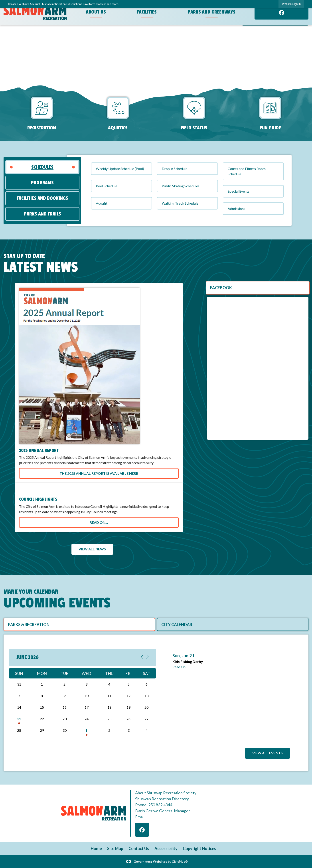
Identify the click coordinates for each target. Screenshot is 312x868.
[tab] (42, 167)
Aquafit (102, 203)
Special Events (239, 191)
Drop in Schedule (175, 169)
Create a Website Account (24, 4)
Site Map (115, 848)
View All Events (268, 753)
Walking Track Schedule (180, 203)
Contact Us (139, 848)
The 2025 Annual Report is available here (99, 473)
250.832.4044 (160, 805)
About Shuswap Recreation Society (166, 793)
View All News (92, 549)
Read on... (99, 522)
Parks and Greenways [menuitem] (212, 12)
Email (140, 817)
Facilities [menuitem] (147, 12)
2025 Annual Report (39, 451)
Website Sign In (291, 4)
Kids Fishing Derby (188, 661)
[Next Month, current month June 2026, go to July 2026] (148, 657)
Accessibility (166, 848)
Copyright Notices (199, 848)
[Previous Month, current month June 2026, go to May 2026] (142, 657)
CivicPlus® (180, 861)
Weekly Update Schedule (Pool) (120, 169)
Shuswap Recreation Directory (162, 799)
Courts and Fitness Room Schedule (247, 171)
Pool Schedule (107, 186)
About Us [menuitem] (96, 12)
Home (96, 848)
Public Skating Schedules (181, 186)
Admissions (236, 209)
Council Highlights (38, 499)
